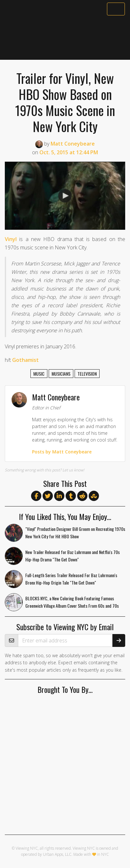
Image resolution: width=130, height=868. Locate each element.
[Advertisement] (65, 38)
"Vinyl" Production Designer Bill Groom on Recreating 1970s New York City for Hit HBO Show (75, 532)
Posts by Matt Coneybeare (62, 452)
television (87, 374)
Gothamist (25, 360)
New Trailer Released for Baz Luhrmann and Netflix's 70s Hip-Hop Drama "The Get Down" (73, 556)
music (39, 374)
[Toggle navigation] (116, 9)
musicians (61, 374)
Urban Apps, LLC (57, 854)
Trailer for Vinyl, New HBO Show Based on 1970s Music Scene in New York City (65, 102)
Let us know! (73, 470)
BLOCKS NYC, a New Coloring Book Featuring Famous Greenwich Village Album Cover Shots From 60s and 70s (72, 602)
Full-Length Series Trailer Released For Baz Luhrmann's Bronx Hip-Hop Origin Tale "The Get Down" (71, 579)
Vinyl (11, 239)
